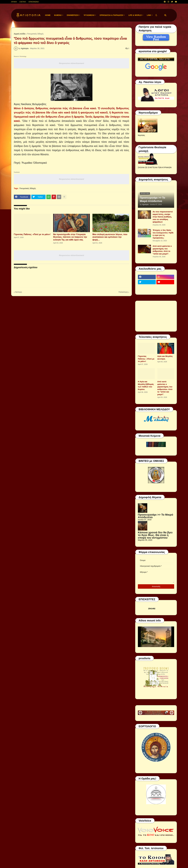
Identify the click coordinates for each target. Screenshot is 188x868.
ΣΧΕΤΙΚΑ (23, 2)
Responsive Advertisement (71, 63)
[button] (156, 15)
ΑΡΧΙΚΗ (14, 2)
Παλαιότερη (123, 292)
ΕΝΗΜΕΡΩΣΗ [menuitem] (73, 15)
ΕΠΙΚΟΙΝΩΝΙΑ (34, 2)
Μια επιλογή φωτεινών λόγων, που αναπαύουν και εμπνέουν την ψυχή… (110, 237)
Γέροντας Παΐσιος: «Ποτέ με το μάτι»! (32, 234)
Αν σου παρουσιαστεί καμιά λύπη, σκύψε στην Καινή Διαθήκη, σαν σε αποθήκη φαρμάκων (163, 217)
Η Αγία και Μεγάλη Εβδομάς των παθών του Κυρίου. (146, 385)
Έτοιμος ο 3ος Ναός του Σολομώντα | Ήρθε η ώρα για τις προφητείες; (163, 234)
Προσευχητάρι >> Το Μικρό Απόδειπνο (152, 199)
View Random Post (156, 37)
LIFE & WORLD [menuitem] (135, 15)
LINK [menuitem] (149, 15)
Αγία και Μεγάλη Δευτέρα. (165, 357)
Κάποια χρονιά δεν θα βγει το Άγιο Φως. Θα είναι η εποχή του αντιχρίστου (155, 535)
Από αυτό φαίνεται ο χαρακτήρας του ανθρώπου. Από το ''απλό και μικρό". (162, 250)
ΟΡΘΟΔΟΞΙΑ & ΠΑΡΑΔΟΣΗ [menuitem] (111, 15)
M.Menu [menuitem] (58, 15)
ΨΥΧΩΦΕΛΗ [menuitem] (89, 15)
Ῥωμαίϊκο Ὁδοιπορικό (34, 163)
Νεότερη (18, 292)
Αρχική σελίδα (20, 34)
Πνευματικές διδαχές (35, 34)
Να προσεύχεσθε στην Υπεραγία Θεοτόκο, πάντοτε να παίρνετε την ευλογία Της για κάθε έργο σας (70, 237)
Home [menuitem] (48, 15)
